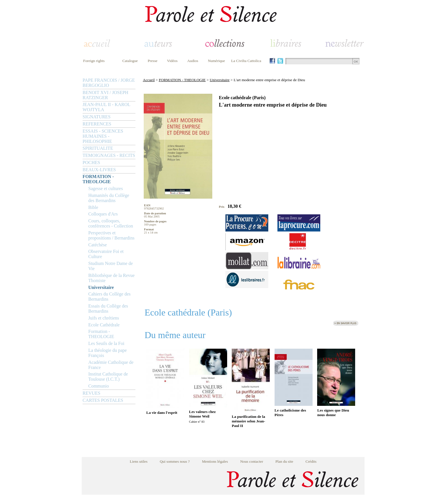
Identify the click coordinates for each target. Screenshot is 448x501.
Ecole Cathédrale (104, 325)
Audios (193, 61)
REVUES (91, 393)
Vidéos (172, 61)
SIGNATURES (97, 117)
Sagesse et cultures (106, 188)
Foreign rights (94, 61)
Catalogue (130, 61)
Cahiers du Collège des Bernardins (109, 297)
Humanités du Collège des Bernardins (109, 198)
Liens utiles (139, 461)
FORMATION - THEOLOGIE (98, 179)
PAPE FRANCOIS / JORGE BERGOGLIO (109, 83)
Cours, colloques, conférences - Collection (111, 223)
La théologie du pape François (108, 353)
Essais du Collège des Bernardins (108, 309)
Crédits (311, 461)
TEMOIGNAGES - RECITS (109, 155)
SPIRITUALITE (98, 148)
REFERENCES (97, 124)
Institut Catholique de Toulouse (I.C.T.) (108, 377)
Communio (99, 386)
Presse (153, 61)
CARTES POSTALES (103, 400)
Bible (93, 207)
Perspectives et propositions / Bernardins (111, 235)
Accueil (149, 80)
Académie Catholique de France (111, 365)
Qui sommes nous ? (175, 461)
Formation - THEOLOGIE (101, 334)
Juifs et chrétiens (104, 318)
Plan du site (284, 461)
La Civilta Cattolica (246, 61)
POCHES (91, 162)
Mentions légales (215, 461)
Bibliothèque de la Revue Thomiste (111, 278)
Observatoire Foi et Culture (106, 254)
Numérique (216, 61)
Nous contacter (252, 461)
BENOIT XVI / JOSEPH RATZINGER (105, 95)
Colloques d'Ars (103, 214)
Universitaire (101, 287)
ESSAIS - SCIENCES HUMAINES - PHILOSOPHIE (103, 136)
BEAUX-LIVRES (99, 170)
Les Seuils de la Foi (106, 343)
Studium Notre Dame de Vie (111, 266)
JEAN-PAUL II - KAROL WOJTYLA (106, 107)
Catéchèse (98, 245)
